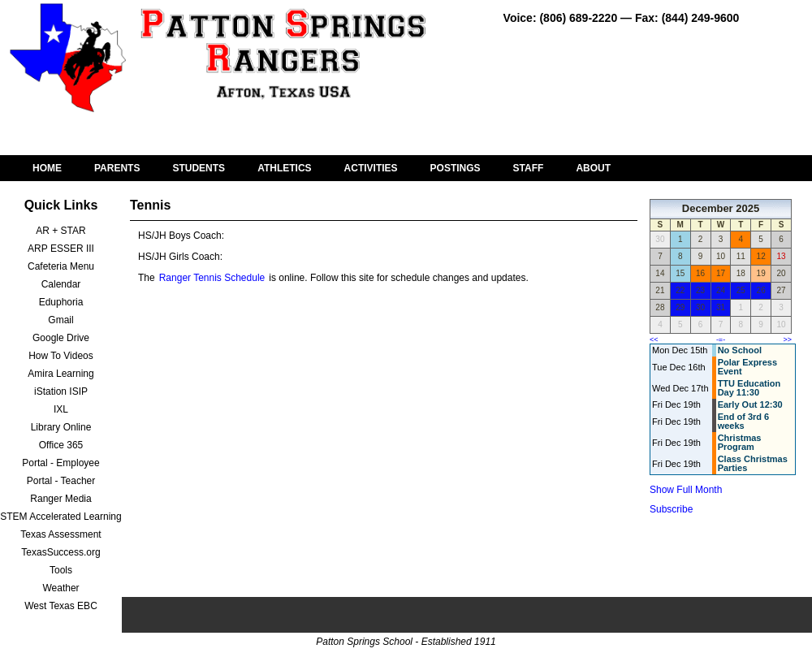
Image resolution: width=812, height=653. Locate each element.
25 (741, 290)
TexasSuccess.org (60, 552)
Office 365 (61, 445)
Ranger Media (60, 499)
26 (761, 290)
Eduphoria (61, 302)
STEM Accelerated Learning (60, 517)
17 (721, 273)
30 (700, 307)
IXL (61, 409)
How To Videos (61, 356)
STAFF (529, 168)
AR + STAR (60, 231)
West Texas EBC (61, 606)
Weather (60, 588)
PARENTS (117, 168)
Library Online (61, 427)
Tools (61, 570)
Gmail (60, 320)
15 (680, 273)
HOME (47, 168)
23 (700, 290)
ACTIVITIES (371, 168)
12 (761, 256)
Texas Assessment (60, 534)
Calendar (61, 284)
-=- (721, 339)
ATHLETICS (284, 168)
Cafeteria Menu (61, 266)
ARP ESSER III (61, 249)
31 (721, 307)
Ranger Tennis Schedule (212, 278)
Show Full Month (686, 490)
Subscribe (671, 509)
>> (787, 339)
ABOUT (593, 168)
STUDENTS (199, 168)
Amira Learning (60, 374)
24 (721, 290)
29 (680, 307)
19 (761, 273)
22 (680, 290)
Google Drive (61, 338)
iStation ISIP (61, 391)
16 (700, 273)
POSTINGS (456, 168)
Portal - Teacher (61, 481)
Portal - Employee (60, 463)
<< (654, 339)
